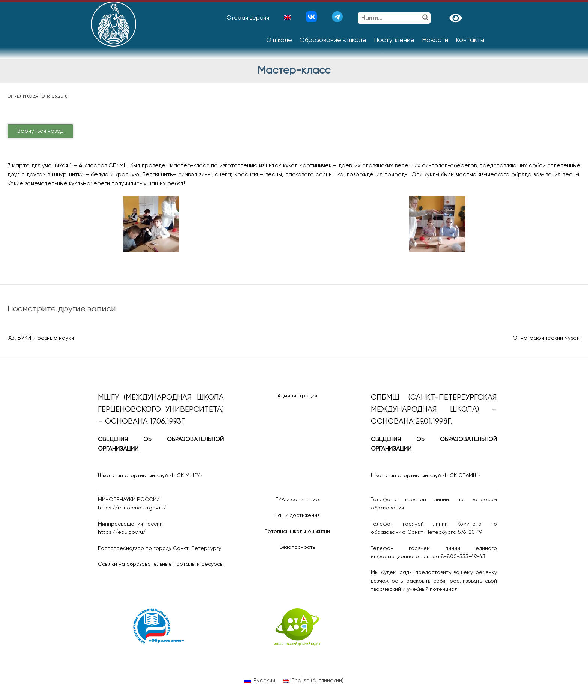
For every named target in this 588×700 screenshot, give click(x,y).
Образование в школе (333, 40)
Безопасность (297, 547)
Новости (435, 40)
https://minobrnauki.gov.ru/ (132, 508)
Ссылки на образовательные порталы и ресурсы (161, 564)
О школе (279, 40)
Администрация (297, 396)
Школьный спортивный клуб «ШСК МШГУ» (150, 476)
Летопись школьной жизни (297, 532)
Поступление (394, 40)
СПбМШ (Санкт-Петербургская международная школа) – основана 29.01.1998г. (434, 409)
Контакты (470, 40)
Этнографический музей (546, 338)
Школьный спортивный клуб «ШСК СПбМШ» (426, 476)
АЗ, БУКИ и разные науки (41, 338)
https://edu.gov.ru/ (122, 532)
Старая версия (248, 18)
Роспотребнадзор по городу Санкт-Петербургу (160, 548)
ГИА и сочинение (297, 500)
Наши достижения (297, 515)
